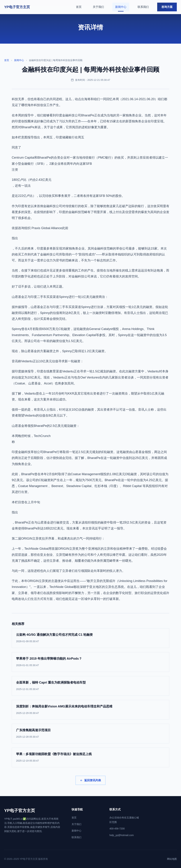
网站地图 (172, 859)
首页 (79, 7)
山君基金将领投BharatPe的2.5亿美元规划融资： (46, 426)
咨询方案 (167, 7)
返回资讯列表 (90, 780)
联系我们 (143, 7)
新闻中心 (121, 7)
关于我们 (98, 7)
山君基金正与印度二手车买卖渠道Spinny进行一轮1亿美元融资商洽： (60, 297)
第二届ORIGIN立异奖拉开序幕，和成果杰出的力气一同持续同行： (58, 539)
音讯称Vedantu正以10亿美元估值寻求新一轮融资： (48, 361)
